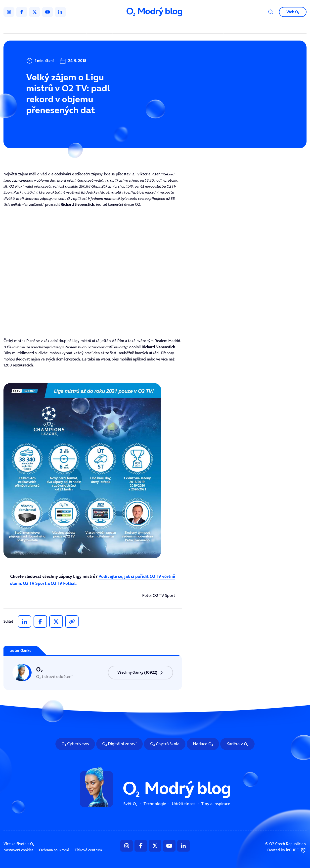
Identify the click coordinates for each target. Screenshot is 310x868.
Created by (287, 851)
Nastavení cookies (18, 850)
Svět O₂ (100, 26)
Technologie (130, 26)
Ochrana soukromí (54, 850)
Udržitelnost (165, 26)
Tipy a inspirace (202, 26)
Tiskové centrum (88, 850)
